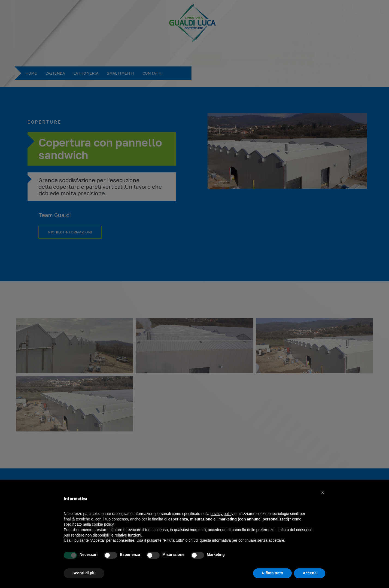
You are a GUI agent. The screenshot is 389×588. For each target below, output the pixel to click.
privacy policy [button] (222, 514)
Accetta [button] (310, 573)
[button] (323, 493)
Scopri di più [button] (84, 573)
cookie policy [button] (103, 524)
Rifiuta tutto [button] (273, 573)
